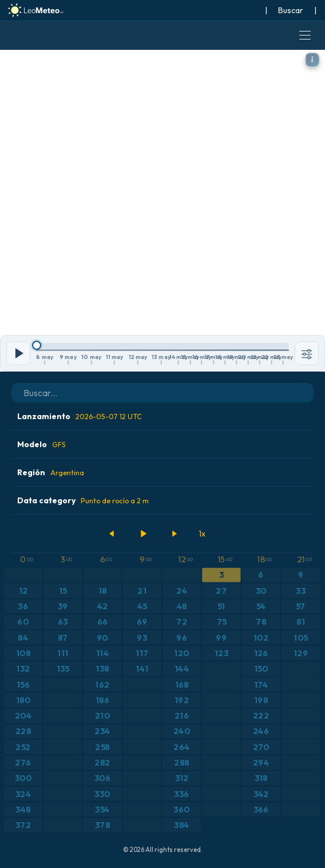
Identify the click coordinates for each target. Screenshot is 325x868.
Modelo (41, 444)
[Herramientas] (307, 353)
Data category (83, 500)
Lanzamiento (80, 416)
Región (51, 472)
